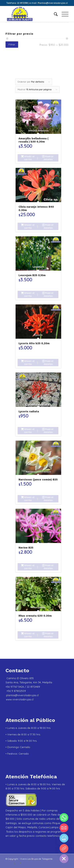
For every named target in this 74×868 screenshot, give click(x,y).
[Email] (64, 828)
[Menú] (63, 14)
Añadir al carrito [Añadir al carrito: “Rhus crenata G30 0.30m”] (28, 635)
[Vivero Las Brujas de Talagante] (31, 14)
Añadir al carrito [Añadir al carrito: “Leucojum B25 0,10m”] (28, 294)
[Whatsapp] (64, 818)
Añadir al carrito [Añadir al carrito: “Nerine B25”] (28, 567)
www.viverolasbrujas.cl (20, 699)
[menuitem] (54, 14)
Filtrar (12, 44)
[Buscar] (54, 14)
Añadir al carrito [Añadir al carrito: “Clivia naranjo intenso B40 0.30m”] (28, 226)
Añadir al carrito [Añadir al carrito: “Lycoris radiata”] (28, 430)
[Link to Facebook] (20, 863)
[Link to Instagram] (14, 863)
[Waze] (64, 838)
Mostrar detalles (48, 158)
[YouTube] (64, 848)
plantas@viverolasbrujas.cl (22, 695)
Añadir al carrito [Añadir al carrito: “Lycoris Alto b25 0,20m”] (28, 362)
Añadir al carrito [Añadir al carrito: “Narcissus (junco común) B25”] (28, 499)
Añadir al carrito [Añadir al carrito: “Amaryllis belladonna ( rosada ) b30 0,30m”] (28, 158)
